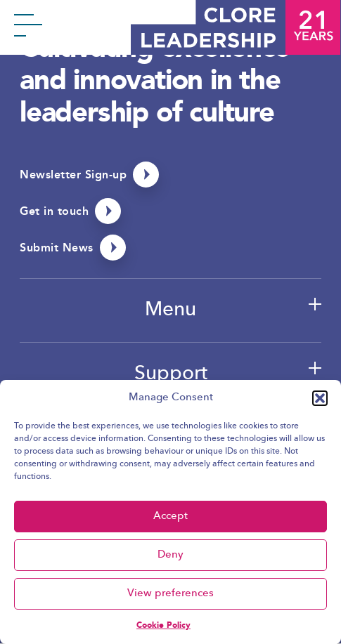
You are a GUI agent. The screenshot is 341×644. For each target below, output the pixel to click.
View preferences (170, 594)
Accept (170, 517)
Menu (170, 310)
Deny (170, 555)
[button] (320, 398)
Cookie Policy (163, 625)
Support (171, 374)
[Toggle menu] (28, 28)
